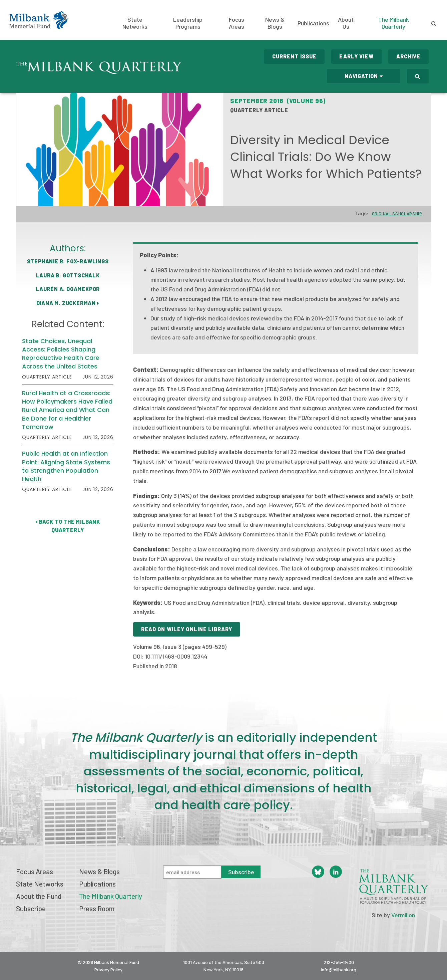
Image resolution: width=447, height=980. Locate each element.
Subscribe (31, 908)
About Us (346, 23)
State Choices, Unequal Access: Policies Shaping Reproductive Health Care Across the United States (61, 354)
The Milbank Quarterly (394, 23)
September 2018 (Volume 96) (278, 101)
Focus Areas (237, 23)
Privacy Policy (108, 969)
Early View (356, 56)
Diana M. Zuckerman (68, 303)
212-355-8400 (339, 962)
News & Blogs (275, 23)
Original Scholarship (397, 214)
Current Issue (295, 56)
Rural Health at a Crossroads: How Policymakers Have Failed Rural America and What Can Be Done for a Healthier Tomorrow (67, 410)
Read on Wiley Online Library (187, 629)
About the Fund (39, 896)
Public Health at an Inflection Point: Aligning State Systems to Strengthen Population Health (66, 466)
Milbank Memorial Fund (38, 20)
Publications (313, 23)
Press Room (97, 908)
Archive (408, 56)
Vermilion (403, 915)
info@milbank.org (339, 969)
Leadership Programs (188, 23)
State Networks (135, 23)
